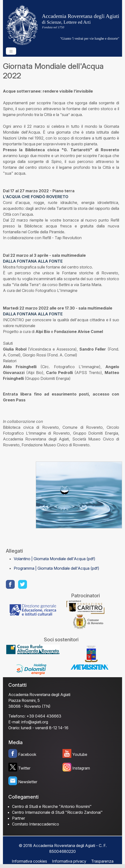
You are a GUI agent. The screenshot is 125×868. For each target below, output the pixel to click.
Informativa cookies (29, 861)
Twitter (24, 768)
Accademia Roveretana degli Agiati (39, 695)
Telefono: (17, 716)
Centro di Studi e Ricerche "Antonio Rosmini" (52, 806)
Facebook (27, 754)
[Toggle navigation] (11, 51)
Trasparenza (102, 861)
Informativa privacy (69, 861)
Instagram (81, 768)
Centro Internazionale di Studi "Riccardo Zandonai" (57, 812)
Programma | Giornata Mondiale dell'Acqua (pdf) (56, 568)
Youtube (80, 754)
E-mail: (14, 722)
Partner (19, 818)
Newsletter (28, 782)
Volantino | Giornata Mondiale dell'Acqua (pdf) (55, 559)
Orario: (14, 728)
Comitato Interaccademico (36, 824)
